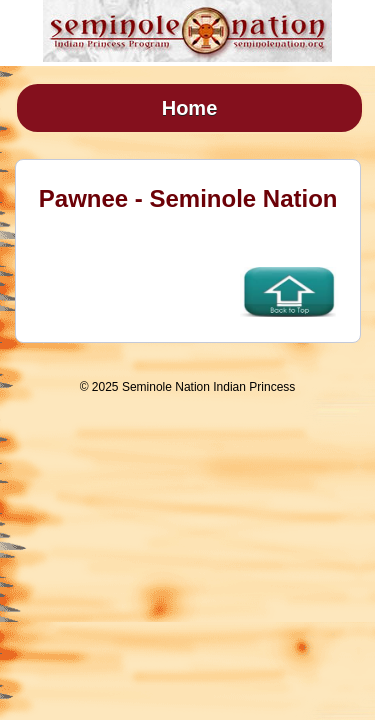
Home (190, 108)
